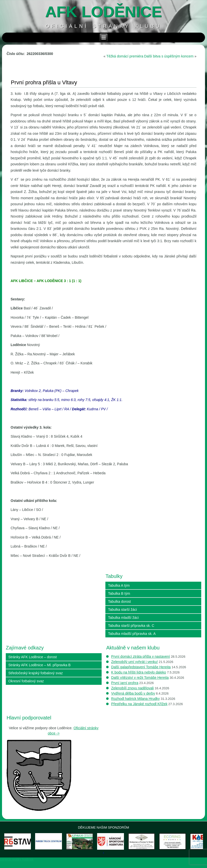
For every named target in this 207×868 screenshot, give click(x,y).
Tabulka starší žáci (122, 610)
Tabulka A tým (119, 585)
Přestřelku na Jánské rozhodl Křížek (139, 704)
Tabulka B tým (119, 593)
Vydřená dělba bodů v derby (133, 693)
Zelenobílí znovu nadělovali (132, 688)
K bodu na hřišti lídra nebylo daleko (139, 672)
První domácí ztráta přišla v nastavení (141, 656)
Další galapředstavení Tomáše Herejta (141, 667)
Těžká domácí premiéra (125, 56)
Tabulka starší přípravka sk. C (131, 626)
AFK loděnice (103, 12)
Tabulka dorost (119, 602)
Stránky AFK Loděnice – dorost (32, 657)
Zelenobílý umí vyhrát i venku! (134, 662)
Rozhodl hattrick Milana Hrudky (135, 699)
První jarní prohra (125, 683)
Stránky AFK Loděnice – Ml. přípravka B (39, 665)
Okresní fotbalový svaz (26, 681)
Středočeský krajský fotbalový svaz (36, 673)
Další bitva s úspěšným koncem (169, 56)
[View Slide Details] (23, 845)
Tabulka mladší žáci (123, 618)
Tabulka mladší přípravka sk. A (132, 634)
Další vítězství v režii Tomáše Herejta (140, 678)
